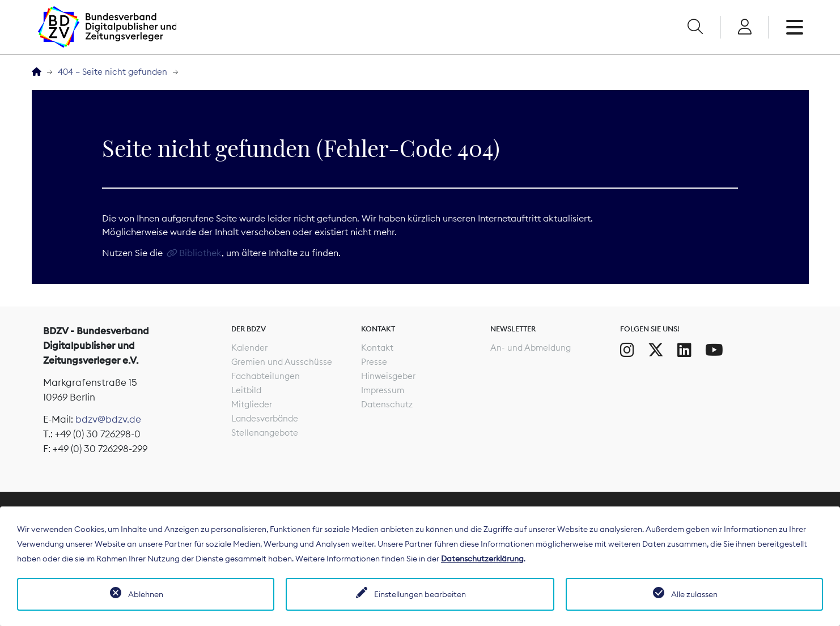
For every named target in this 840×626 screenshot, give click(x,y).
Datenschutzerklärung (482, 559)
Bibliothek (200, 253)
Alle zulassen (694, 594)
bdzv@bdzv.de (108, 419)
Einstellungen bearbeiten (420, 594)
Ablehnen (146, 594)
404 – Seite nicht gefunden (113, 72)
